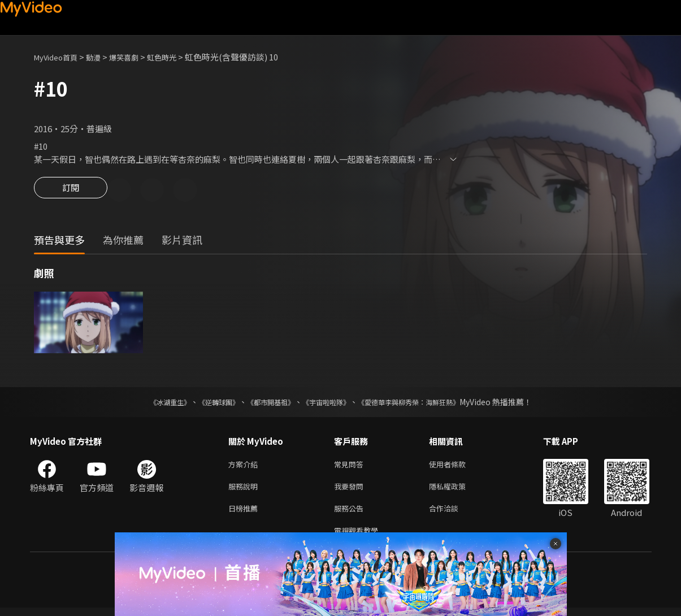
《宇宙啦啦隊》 (328, 404)
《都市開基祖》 (265, 404)
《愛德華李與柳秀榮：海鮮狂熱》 (423, 404)
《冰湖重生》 (150, 404)
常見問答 (351, 467)
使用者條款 (457, 467)
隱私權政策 (457, 490)
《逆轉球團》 (206, 404)
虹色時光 (179, 57)
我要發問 (351, 490)
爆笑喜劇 (136, 57)
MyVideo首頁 (60, 57)
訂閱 (71, 191)
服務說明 (245, 490)
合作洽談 (453, 514)
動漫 (102, 57)
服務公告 (351, 514)
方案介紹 (245, 467)
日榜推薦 (245, 514)
